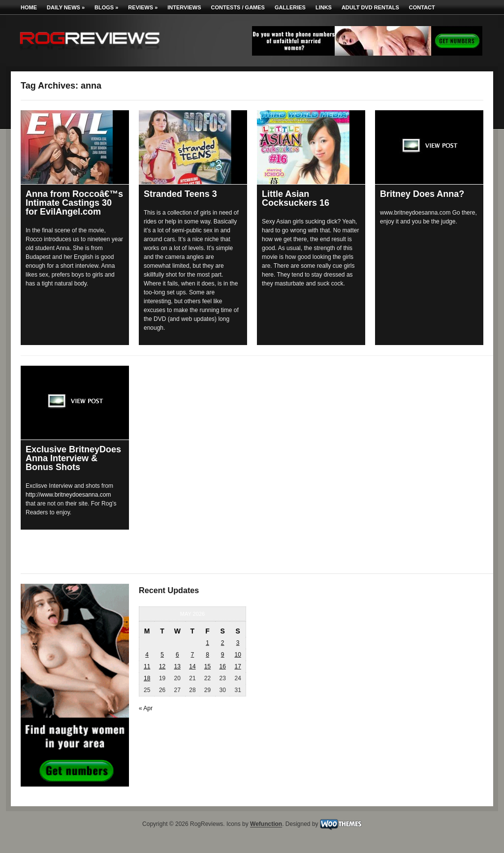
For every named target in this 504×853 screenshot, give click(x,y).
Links (324, 7)
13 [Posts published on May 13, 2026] (177, 666)
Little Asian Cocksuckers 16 (296, 198)
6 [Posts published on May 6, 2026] (177, 655)
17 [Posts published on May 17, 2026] (237, 666)
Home (29, 7)
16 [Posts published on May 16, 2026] (222, 666)
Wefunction (266, 824)
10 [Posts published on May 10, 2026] (237, 655)
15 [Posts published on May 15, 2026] (207, 666)
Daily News (66, 7)
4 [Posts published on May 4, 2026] (147, 655)
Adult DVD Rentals (370, 7)
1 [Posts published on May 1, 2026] (207, 643)
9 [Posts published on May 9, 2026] (223, 655)
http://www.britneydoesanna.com (68, 495)
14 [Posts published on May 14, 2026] (192, 666)
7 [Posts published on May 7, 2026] (193, 655)
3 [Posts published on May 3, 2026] (238, 643)
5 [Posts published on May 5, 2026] (162, 655)
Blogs (106, 7)
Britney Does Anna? (422, 194)
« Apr (146, 708)
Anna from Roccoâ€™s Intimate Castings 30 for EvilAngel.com (74, 203)
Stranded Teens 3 (180, 194)
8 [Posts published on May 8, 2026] (207, 655)
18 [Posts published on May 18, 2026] (147, 678)
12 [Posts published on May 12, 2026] (162, 666)
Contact (422, 7)
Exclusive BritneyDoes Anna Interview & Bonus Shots (73, 458)
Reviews (143, 7)
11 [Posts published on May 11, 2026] (147, 666)
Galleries (290, 7)
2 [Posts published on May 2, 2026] (223, 643)
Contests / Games (238, 7)
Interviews (184, 7)
